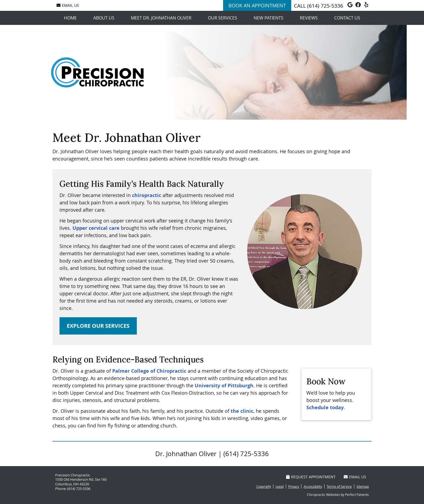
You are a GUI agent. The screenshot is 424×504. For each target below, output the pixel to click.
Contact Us (347, 18)
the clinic (242, 411)
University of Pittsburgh (224, 386)
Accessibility (313, 486)
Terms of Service (339, 486)
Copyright (264, 486)
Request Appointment (311, 477)
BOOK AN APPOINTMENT (257, 5)
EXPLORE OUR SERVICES (98, 326)
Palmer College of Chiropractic (149, 371)
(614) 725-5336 (325, 6)
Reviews (309, 18)
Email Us (68, 5)
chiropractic (147, 195)
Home (70, 18)
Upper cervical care (96, 228)
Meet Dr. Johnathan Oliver (161, 18)
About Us (104, 18)
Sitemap (363, 486)
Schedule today (325, 408)
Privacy (294, 486)
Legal (280, 486)
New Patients (269, 18)
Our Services (223, 18)
